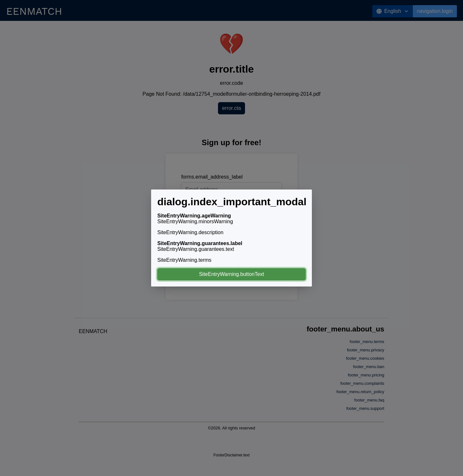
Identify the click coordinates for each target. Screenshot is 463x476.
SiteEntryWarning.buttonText (232, 274)
